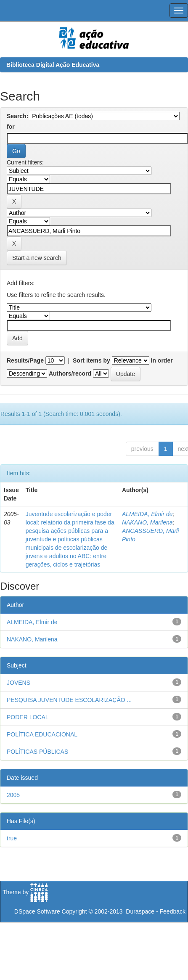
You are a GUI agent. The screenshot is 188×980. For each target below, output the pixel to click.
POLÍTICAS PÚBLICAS (37, 752)
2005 (13, 795)
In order (162, 360)
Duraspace (140, 911)
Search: (17, 116)
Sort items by (91, 360)
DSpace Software (37, 911)
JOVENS (19, 683)
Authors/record (70, 373)
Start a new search (37, 258)
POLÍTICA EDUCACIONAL (42, 734)
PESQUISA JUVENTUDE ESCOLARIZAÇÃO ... (69, 700)
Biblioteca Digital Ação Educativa (53, 65)
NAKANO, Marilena (147, 522)
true (12, 838)
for (11, 127)
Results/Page (25, 360)
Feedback (173, 911)
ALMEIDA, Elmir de (147, 514)
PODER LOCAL (28, 717)
